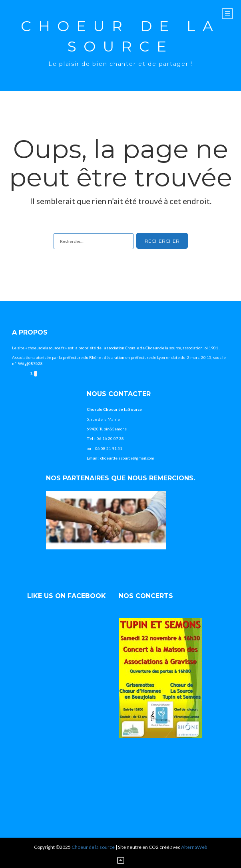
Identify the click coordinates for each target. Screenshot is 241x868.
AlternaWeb (194, 847)
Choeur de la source (120, 36)
